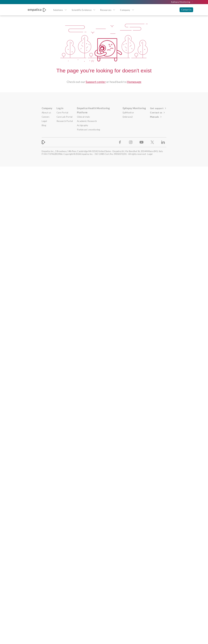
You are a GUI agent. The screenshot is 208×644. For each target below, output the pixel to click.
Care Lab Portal (65, 117)
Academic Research (87, 121)
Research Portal (65, 121)
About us (46, 113)
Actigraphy (83, 125)
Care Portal (62, 113)
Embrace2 (128, 117)
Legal (44, 121)
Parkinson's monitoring (89, 130)
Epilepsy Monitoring (182, 2)
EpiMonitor (128, 113)
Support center (96, 82)
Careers (46, 117)
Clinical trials (83, 117)
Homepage (134, 82)
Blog (44, 125)
